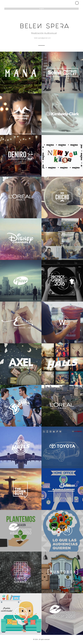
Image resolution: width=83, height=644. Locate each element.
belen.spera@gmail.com (42, 38)
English (42, 9)
